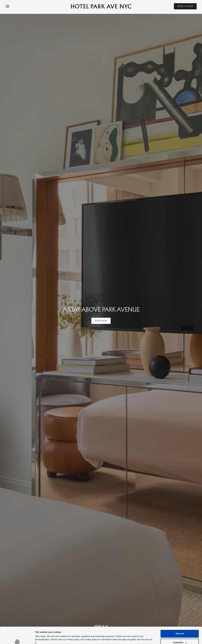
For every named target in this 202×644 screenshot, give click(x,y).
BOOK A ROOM (185, 6)
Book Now (101, 321)
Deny (180, 637)
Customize (40, 636)
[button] (7, 6)
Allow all (180, 619)
